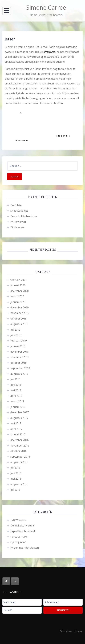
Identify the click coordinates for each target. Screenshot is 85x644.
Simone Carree (46, 7)
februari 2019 (19, 341)
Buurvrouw (22, 128)
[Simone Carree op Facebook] (6, 581)
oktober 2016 (18, 451)
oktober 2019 (18, 319)
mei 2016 (16, 479)
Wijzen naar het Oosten (25, 548)
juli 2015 (15, 490)
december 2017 (20, 412)
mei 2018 (16, 390)
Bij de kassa (17, 227)
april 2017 (16, 429)
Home (78, 631)
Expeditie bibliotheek (23, 531)
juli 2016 (15, 468)
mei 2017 (16, 423)
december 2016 (20, 440)
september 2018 (20, 368)
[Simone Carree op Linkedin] (15, 581)
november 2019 (20, 313)
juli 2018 (15, 379)
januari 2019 (18, 346)
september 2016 (20, 457)
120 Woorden (18, 520)
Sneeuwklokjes (19, 211)
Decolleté (16, 205)
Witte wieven (18, 222)
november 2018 (20, 357)
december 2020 (20, 291)
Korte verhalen (19, 537)
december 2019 (20, 307)
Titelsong (63, 124)
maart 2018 (17, 401)
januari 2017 (18, 434)
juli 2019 (15, 330)
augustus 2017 (19, 418)
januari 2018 (18, 407)
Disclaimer (66, 631)
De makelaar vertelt (22, 526)
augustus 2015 (19, 484)
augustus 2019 (19, 324)
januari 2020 (18, 302)
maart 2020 (17, 296)
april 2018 (16, 396)
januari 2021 (18, 285)
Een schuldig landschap (24, 216)
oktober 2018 (18, 363)
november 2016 (20, 446)
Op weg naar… (19, 542)
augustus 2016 (19, 462)
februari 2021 (19, 280)
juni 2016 (16, 473)
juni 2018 (16, 385)
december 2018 (20, 352)
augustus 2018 (19, 374)
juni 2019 (16, 335)
